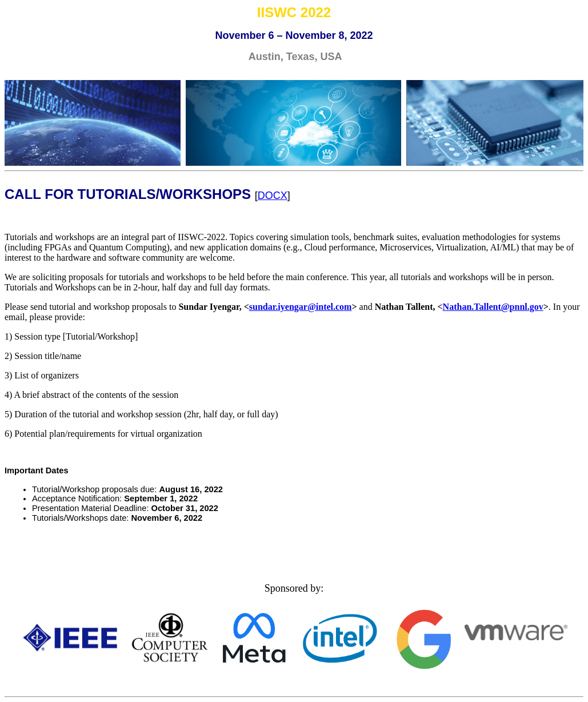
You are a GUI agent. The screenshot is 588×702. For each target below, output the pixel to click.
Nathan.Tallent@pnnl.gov (493, 307)
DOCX (273, 196)
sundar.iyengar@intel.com (301, 307)
